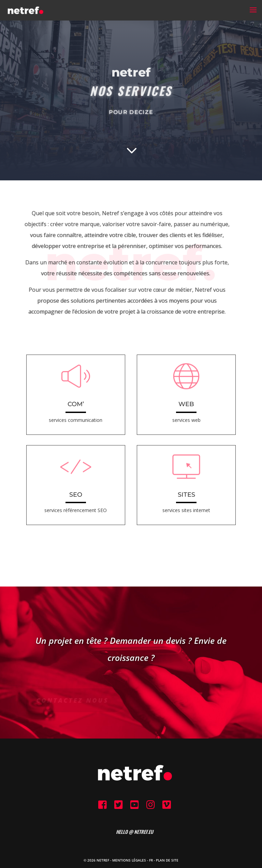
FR (151, 860)
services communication (76, 420)
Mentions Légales (129, 860)
